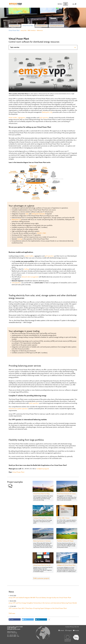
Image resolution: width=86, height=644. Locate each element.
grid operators (44, 118)
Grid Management (42, 26)
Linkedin (62, 631)
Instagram (69, 631)
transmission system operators (18, 409)
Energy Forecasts (15, 26)
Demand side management (30, 277)
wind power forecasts (38, 214)
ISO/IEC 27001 (41, 233)
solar (27, 214)
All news (13, 613)
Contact (67, 627)
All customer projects (42, 579)
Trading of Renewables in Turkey (42, 518)
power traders (29, 256)
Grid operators (16, 283)
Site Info (77, 627)
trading (26, 269)
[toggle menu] (66, 4)
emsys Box (24, 31)
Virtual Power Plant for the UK (42, 565)
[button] (15, 619)
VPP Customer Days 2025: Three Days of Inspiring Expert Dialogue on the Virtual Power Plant (38, 608)
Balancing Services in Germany (42, 541)
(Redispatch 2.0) (47, 112)
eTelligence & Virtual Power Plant (66, 565)
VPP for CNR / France (63, 518)
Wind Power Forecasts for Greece (66, 494)
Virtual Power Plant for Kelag (41, 494)
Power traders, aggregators (17, 118)
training (20, 239)
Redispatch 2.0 (16, 220)
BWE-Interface (32, 31)
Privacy (72, 627)
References (40, 31)
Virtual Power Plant (28, 26)
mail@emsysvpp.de (43, 469)
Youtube (77, 631)
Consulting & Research (56, 26)
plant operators (34, 403)
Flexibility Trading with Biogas (65, 541)
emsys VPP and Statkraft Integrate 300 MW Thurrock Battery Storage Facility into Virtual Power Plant (40, 598)
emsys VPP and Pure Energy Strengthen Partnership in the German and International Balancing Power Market (43, 603)
